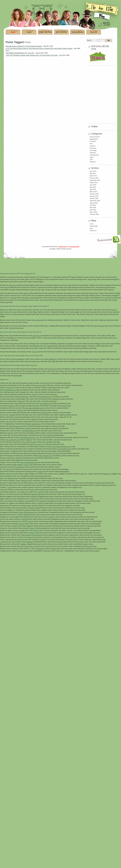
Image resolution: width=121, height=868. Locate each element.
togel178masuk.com (15, 426)
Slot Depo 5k (37, 336)
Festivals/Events (78, 32)
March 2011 (93, 176)
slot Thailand (48, 346)
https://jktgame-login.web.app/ (32, 535)
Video (92, 157)
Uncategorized (94, 155)
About (29, 32)
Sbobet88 (40, 549)
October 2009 (94, 198)
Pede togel (21, 401)
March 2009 (93, 212)
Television (93, 153)
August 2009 (94, 203)
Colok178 (10, 458)
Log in (92, 224)
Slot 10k (35, 352)
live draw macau (101, 483)
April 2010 (93, 189)
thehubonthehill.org (28, 431)
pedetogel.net (36, 424)
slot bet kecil (52, 369)
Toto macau (36, 320)
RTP (38, 277)
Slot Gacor (12, 285)
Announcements (95, 137)
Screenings (93, 150)
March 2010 (93, 192)
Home (13, 32)
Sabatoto (11, 406)
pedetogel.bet (56, 399)
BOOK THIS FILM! (45, 32)
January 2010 (94, 196)
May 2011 (93, 173)
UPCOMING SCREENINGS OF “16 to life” (20, 53)
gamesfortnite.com (10, 390)
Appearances (94, 139)
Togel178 (114, 310)
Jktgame (34, 419)
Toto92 (9, 487)
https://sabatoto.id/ (45, 404)
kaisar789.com (30, 546)
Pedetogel (50, 435)
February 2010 (94, 194)
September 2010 (95, 180)
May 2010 (93, 187)
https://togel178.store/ (29, 442)
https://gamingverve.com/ (28, 512)
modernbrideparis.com (45, 397)
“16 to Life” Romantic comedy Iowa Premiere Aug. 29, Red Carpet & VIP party (32, 55)
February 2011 (94, 178)
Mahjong (27, 293)
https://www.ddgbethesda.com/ (35, 408)
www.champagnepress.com (62, 447)
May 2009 (93, 207)
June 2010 (93, 185)
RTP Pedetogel (9, 478)
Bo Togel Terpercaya (98, 326)
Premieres (93, 148)
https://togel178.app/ (13, 440)
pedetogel (105, 485)
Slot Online (56, 453)
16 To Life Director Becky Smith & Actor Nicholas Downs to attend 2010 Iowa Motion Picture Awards (39, 49)
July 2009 (93, 205)
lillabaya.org (53, 359)
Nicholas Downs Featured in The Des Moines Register (24, 46)
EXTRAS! (93, 141)
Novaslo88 (19, 467)
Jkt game (9, 422)
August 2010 (94, 183)
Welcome (93, 162)
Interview (93, 146)
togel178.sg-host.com (36, 444)
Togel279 (20, 410)
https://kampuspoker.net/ (29, 462)
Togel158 (23, 392)
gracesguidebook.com (64, 449)
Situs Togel (9, 469)
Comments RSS (74, 247)
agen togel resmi (41, 385)
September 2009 (95, 201)
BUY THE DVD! (61, 32)
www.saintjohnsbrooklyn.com (29, 438)
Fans (91, 144)
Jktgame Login (33, 533)
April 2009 (93, 210)
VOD (91, 159)
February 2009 (94, 214)
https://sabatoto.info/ (46, 456)
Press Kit (94, 32)
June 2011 (93, 171)
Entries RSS (62, 247)
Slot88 (17, 460)
